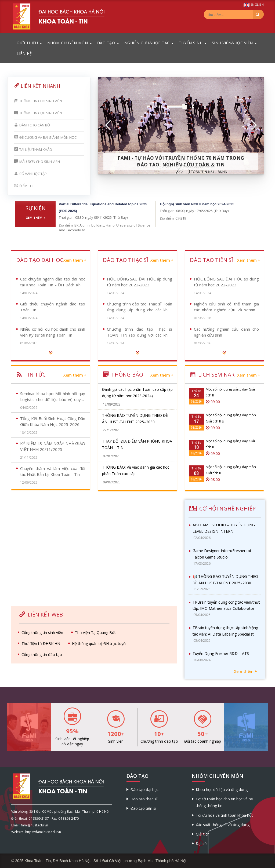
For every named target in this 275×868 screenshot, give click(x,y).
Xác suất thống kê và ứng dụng (223, 825)
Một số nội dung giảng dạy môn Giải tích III (231, 470)
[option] (181, 125)
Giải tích (203, 834)
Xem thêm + (36, 218)
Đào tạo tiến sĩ (143, 808)
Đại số (201, 843)
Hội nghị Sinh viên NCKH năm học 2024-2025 (197, 204)
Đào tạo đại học (144, 789)
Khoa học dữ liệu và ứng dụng (222, 789)
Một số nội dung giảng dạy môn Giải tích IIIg (231, 418)
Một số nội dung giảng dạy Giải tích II (230, 392)
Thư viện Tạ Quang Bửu (96, 632)
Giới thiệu (29, 43)
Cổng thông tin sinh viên (42, 632)
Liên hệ (24, 54)
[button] (108, 125)
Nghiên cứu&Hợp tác (149, 43)
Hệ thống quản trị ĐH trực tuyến (100, 643)
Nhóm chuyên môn (70, 43)
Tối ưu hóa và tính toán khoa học (225, 815)
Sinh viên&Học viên (234, 43)
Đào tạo (108, 43)
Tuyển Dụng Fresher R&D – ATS (221, 653)
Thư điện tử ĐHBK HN (41, 643)
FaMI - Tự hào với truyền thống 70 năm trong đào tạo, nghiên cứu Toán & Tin (181, 161)
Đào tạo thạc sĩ (144, 799)
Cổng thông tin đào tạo (42, 654)
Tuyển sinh (193, 43)
